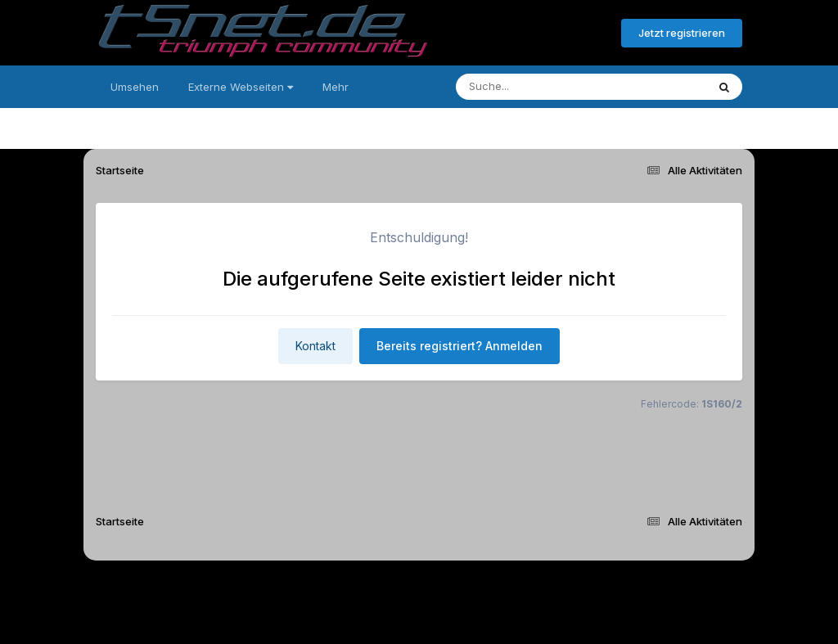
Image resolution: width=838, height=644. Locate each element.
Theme (329, 585)
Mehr (336, 87)
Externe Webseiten (241, 87)
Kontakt (315, 346)
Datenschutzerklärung (428, 585)
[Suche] (548, 87)
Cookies (581, 585)
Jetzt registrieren (682, 33)
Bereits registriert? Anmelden (520, 34)
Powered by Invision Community (419, 620)
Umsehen (135, 87)
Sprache (262, 585)
